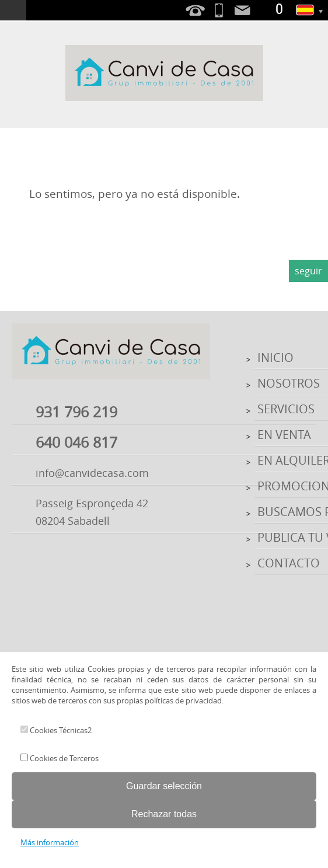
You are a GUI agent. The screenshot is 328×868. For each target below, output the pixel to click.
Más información (50, 842)
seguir (308, 271)
